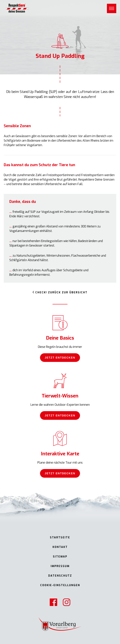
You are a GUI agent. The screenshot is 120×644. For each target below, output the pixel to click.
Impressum (60, 566)
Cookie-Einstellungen (60, 585)
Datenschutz (60, 576)
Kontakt (60, 547)
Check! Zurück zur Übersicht (61, 292)
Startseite (60, 538)
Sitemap (60, 557)
